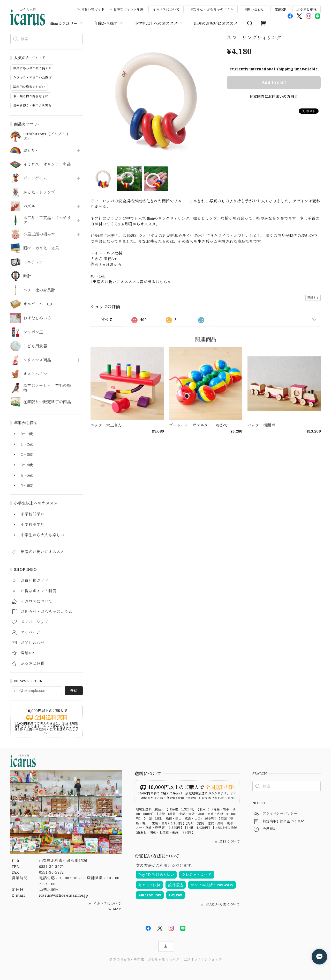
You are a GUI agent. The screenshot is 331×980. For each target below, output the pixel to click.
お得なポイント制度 (128, 9)
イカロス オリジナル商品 (47, 164)
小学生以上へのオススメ (159, 23)
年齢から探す (109, 23)
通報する (313, 298)
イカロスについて (166, 9)
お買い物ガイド (93, 9)
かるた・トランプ (39, 192)
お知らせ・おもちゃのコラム (212, 9)
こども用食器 (35, 346)
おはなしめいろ (37, 318)
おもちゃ (31, 150)
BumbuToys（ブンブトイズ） (46, 136)
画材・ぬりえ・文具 (41, 248)
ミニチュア (33, 262)
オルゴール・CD (38, 304)
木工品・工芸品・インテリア (47, 220)
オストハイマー (37, 374)
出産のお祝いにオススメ (216, 23)
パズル (29, 206)
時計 (27, 276)
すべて (107, 320)
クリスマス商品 (37, 360)
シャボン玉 (33, 332)
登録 (74, 690)
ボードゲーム (35, 178)
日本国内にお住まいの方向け (274, 96)
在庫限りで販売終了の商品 (47, 402)
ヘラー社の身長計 (39, 290)
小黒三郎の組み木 (39, 234)
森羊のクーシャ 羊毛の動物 (47, 388)
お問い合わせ (254, 9)
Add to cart (274, 82)
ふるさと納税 (306, 9)
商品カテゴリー (67, 23)
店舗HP (280, 9)
